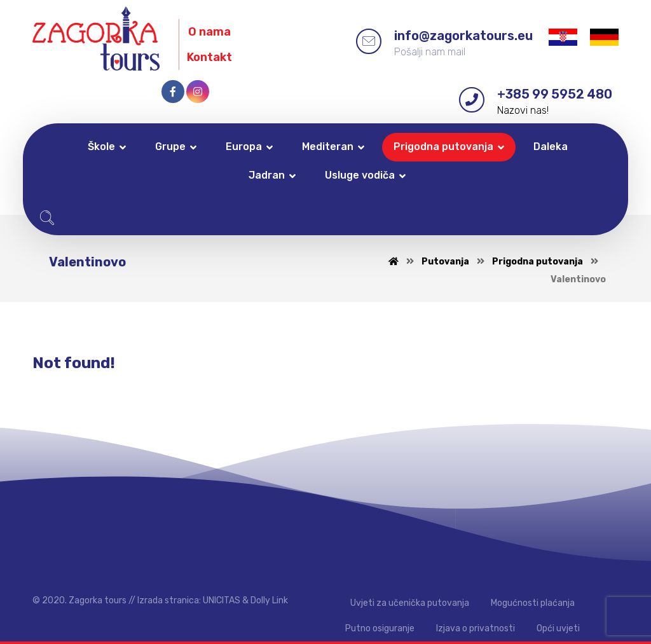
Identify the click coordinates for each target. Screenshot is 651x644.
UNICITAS (222, 600)
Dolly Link (269, 600)
